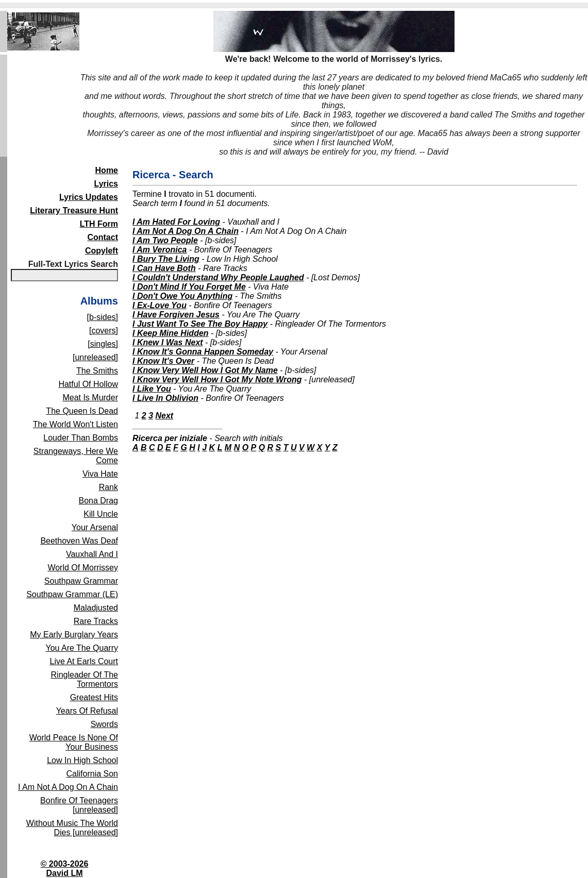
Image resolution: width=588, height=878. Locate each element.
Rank (108, 487)
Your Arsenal (95, 527)
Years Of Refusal (87, 711)
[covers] (104, 331)
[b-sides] (103, 317)
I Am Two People (165, 240)
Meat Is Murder (90, 398)
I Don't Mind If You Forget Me (189, 287)
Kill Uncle (101, 514)
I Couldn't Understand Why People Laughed (218, 277)
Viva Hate (100, 474)
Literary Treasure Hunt (74, 210)
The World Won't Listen (75, 424)
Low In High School (82, 760)
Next (165, 416)
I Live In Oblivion (165, 398)
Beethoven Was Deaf (79, 541)
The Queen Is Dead (82, 411)
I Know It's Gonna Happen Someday (203, 352)
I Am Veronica (160, 250)
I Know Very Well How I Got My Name (205, 370)
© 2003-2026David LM (65, 868)
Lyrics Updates (89, 197)
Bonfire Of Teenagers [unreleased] (79, 805)
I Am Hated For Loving (176, 222)
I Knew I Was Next (168, 342)
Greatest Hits (94, 697)
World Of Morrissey (83, 568)
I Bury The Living (166, 259)
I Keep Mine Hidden (171, 333)
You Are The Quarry (82, 648)
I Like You (152, 389)
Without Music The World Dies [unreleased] (72, 828)
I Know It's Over (163, 361)
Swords (104, 724)
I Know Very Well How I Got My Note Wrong (217, 379)
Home (107, 170)
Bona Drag (99, 501)
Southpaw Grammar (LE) (72, 594)
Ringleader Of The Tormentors (85, 679)
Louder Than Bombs (81, 438)
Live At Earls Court (84, 661)
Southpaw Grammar (81, 581)
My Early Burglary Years (74, 635)
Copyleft (102, 251)
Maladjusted (96, 608)
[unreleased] (95, 357)
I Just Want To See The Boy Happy (200, 324)
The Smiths (97, 371)
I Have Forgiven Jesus (176, 315)
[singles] (103, 344)
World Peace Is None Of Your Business (74, 742)
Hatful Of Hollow (88, 384)
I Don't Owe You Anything (182, 296)
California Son (93, 774)
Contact (103, 237)
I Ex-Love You (159, 305)
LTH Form (99, 224)
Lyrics (106, 184)
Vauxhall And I (92, 554)
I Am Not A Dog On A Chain (68, 787)
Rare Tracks (96, 621)
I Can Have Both (164, 268)
